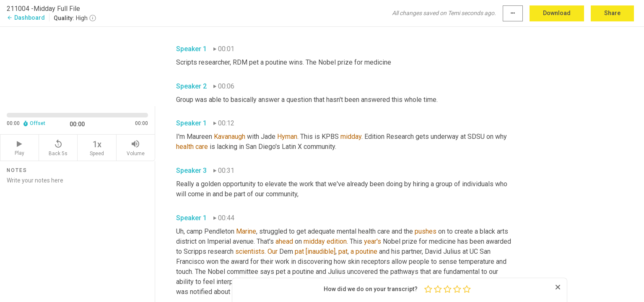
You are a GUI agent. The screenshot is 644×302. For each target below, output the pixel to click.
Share (612, 13)
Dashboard (26, 18)
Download (557, 13)
